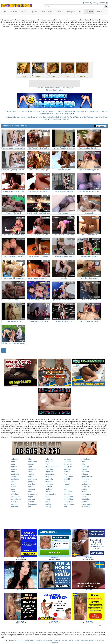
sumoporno (15, 497)
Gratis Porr (66, 117)
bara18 (84, 502)
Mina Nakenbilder (79, 112)
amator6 (67, 482)
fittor (30, 459)
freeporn (85, 482)
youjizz (84, 489)
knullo (13, 492)
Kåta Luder (10, 117)
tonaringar (85, 467)
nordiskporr (15, 474)
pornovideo (68, 499)
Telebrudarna (23, 112)
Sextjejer (43, 114)
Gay (94, 3)
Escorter (46, 117)
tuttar (83, 464)
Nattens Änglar (48, 640)
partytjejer (15, 472)
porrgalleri (68, 464)
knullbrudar (15, 479)
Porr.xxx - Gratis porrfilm (54, 90)
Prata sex (44, 112)
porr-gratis (68, 467)
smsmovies (50, 474)
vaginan (31, 474)
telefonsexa (86, 484)
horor (13, 462)
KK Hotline (92, 640)
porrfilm (14, 467)
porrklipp (32, 484)
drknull (31, 464)
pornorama (68, 502)
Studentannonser (37, 117)
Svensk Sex (82, 117)
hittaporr (85, 474)
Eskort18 (62, 114)
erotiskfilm (68, 479)
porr (66, 489)
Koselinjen (51, 112)
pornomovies (69, 504)
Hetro (87, 3)
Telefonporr (68, 112)
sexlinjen (67, 469)
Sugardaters (103, 117)
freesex (14, 502)
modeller (67, 462)
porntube (68, 494)
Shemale (102, 3)
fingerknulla (69, 477)
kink (66, 507)
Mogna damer (57, 119)
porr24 (31, 507)
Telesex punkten (29, 640)
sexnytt (84, 469)
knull (13, 482)
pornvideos (68, 492)
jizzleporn (15, 459)
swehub (84, 462)
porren (31, 487)
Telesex (38, 112)
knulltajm (49, 489)
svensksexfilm (87, 504)
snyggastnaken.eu (16, 640)
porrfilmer (85, 472)
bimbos (14, 484)
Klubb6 (56, 114)
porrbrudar (50, 469)
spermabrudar (87, 477)
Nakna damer (48, 119)
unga (30, 477)
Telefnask (64, 640)
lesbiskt (67, 472)
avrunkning (33, 494)
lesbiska (49, 487)
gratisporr (32, 469)
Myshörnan (84, 640)
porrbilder (68, 487)
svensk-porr (33, 479)
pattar (84, 497)
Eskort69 (17, 117)
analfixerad (86, 487)
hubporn (67, 484)
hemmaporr (33, 504)
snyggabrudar (16, 499)
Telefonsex (31, 112)
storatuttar (85, 499)
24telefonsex (86, 459)
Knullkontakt (53, 117)
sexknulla (49, 479)
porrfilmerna (86, 494)
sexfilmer (49, 482)
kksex (48, 492)
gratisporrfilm (51, 494)
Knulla (96, 117)
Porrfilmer (90, 117)
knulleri (14, 477)
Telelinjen (15, 112)
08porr (48, 499)
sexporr (48, 477)
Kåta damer (66, 119)
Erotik (60, 117)
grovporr (32, 489)
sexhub (84, 492)
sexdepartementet (52, 467)
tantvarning (86, 507)
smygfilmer (33, 462)
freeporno (85, 479)
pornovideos (69, 497)
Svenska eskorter (101, 112)
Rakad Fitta (74, 117)
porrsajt (48, 507)
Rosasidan (50, 114)
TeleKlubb (57, 640)
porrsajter (49, 484)
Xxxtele (77, 640)
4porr (30, 467)
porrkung (32, 499)
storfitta (31, 482)
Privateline (39, 640)
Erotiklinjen (101, 640)
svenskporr (15, 494)
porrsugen (68, 459)
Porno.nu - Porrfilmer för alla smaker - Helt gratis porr (55, 88)
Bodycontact (69, 114)
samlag (14, 504)
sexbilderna (50, 462)
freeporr (31, 502)
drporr (48, 497)
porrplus (49, 502)
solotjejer (49, 459)
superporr (49, 472)
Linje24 (9, 112)
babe (13, 489)
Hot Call (71, 640)
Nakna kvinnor (26, 117)
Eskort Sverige (90, 112)
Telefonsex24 (60, 112)
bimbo (13, 487)
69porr (31, 497)
